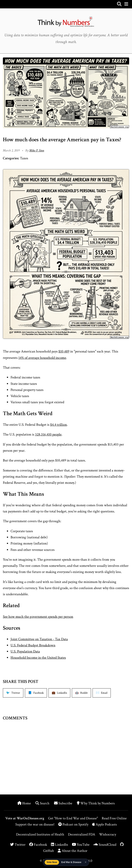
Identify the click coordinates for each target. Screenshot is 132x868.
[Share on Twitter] (13, 693)
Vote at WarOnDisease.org (25, 818)
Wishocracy (108, 834)
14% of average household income (42, 358)
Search (43, 803)
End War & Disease (71, 862)
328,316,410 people (48, 434)
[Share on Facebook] (36, 693)
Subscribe (64, 803)
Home (25, 803)
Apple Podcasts (105, 824)
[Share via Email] (102, 693)
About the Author (73, 851)
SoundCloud (105, 845)
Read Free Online (114, 818)
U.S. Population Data (25, 651)
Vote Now (52, 862)
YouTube (81, 845)
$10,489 (64, 351)
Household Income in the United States (38, 658)
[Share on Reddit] (81, 693)
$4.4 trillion (59, 425)
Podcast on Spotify (74, 824)
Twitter (18, 845)
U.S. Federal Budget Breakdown (33, 645)
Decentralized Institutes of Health (40, 834)
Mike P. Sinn (37, 150)
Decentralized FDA (82, 834)
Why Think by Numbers (96, 803)
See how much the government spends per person (38, 617)
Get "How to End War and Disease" (73, 818)
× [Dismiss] (86, 862)
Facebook (38, 845)
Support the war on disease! (35, 824)
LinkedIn (59, 845)
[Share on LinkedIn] (59, 693)
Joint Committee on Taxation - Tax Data (39, 639)
